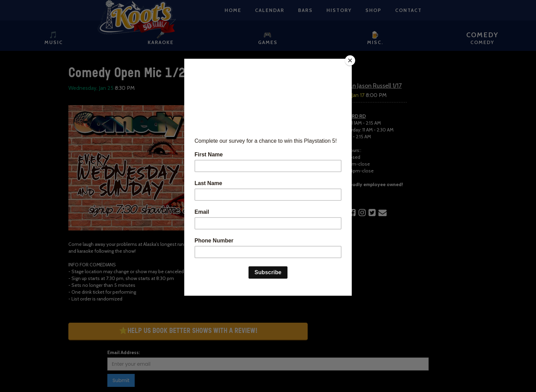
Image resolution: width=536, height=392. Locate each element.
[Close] (350, 60)
